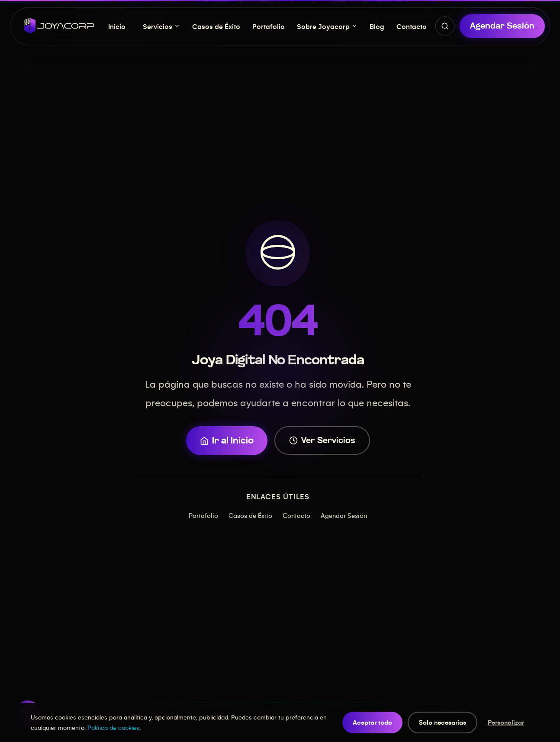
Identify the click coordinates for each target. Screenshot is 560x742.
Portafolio (269, 26)
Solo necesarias (443, 722)
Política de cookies (113, 728)
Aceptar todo (372, 722)
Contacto (412, 26)
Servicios (161, 26)
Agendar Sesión (344, 515)
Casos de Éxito (216, 26)
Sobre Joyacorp (327, 26)
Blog (377, 26)
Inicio (117, 26)
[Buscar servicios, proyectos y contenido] (445, 26)
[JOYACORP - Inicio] (59, 26)
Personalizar (506, 722)
